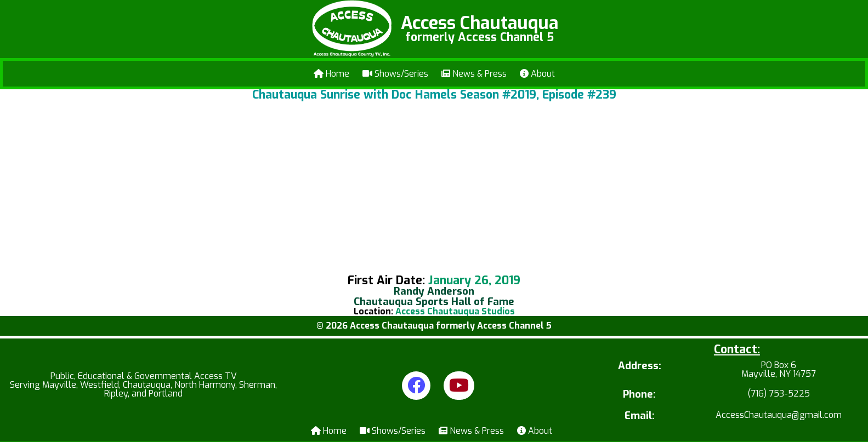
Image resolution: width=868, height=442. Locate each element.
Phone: (639, 395)
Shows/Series (395, 74)
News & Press (474, 74)
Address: (640, 367)
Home (331, 74)
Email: (640, 416)
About (537, 74)
